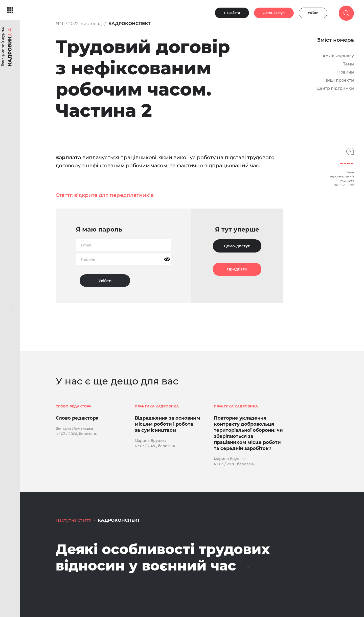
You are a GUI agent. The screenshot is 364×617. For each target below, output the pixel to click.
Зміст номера (336, 40)
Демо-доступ (274, 13)
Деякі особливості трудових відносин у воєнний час (163, 557)
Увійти (313, 13)
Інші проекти (340, 80)
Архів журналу (338, 56)
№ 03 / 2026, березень (76, 434)
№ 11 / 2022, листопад (79, 24)
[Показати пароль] (167, 259)
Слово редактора (77, 418)
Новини (346, 72)
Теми (348, 64)
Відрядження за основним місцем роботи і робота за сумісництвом (167, 424)
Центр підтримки (335, 88)
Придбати (232, 13)
